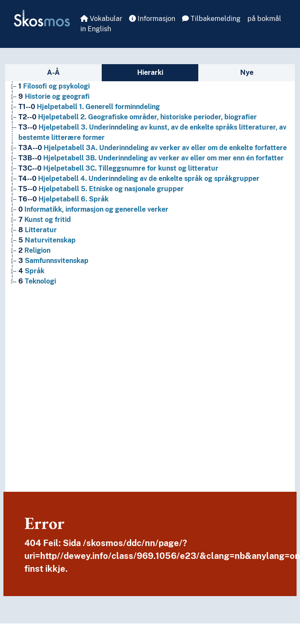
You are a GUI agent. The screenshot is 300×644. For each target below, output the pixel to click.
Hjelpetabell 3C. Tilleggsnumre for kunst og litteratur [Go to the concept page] (118, 168)
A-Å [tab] (53, 72)
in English (96, 29)
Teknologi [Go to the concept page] (37, 281)
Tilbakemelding (211, 19)
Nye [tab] (247, 72)
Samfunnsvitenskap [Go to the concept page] (53, 261)
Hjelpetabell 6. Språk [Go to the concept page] (63, 199)
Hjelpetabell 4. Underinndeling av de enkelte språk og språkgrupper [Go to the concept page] (139, 179)
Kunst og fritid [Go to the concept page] (45, 220)
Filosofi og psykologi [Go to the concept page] (54, 86)
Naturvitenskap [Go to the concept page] (47, 240)
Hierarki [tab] (150, 72)
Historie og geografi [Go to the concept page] (54, 96)
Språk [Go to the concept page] (31, 271)
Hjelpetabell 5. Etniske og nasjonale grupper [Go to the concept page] (101, 189)
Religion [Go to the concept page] (34, 250)
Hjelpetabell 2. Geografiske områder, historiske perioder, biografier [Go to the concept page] (138, 117)
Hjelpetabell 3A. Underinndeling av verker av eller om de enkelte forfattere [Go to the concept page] (153, 148)
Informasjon (152, 19)
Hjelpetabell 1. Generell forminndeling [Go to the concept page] (89, 107)
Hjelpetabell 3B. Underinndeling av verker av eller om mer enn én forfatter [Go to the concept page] (151, 158)
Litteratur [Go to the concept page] (38, 230)
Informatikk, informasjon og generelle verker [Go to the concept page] (93, 209)
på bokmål (264, 19)
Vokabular (101, 19)
